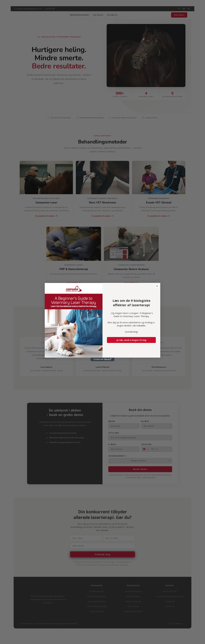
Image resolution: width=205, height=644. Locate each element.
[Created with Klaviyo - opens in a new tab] (102, 359)
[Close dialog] (157, 286)
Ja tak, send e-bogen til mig (131, 340)
